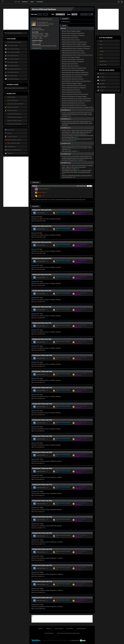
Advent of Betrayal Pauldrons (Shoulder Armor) (75, 94)
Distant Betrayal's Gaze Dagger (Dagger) (73, 70)
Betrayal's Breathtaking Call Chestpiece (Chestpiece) (76, 101)
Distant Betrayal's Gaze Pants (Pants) (72, 77)
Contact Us (49, 628)
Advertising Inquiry (81, 628)
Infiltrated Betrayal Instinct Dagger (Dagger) (74, 44)
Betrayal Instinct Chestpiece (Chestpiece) (73, 35)
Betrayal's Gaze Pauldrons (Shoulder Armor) (74, 68)
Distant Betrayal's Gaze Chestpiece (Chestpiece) (75, 75)
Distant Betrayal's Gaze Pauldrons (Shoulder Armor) (76, 81)
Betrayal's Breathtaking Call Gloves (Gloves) (74, 105)
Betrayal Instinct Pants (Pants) (70, 38)
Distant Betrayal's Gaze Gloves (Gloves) (73, 79)
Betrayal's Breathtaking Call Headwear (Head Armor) (76, 99)
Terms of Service (59, 628)
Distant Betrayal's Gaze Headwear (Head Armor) (75, 72)
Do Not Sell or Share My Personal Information (68, 633)
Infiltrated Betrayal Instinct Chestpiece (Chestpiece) (76, 48)
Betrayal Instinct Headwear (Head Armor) (73, 33)
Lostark (4, 2)
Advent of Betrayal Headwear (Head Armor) (74, 85)
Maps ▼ (33, 2)
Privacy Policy (70, 628)
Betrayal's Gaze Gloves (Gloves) (71, 66)
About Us (40, 628)
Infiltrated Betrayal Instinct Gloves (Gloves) (74, 53)
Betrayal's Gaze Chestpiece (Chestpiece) (73, 62)
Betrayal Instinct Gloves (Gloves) (71, 40)
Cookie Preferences (49, 633)
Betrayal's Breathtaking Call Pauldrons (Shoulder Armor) (77, 107)
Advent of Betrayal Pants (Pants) (71, 90)
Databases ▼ (25, 2)
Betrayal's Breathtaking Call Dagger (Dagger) (74, 96)
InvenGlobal (40, 2)
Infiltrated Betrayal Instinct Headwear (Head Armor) (76, 46)
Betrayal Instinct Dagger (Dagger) (71, 31)
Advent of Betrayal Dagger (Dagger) (72, 83)
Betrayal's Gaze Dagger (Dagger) (71, 57)
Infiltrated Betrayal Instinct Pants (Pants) (73, 51)
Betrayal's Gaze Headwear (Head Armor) (73, 59)
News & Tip (17, 2)
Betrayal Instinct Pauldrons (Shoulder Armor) (74, 42)
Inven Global (9, 2)
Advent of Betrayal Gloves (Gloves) (72, 92)
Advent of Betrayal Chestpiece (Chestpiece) (74, 88)
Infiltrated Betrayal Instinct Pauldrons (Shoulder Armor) (77, 55)
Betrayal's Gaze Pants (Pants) (70, 64)
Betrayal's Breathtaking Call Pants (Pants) (73, 103)
